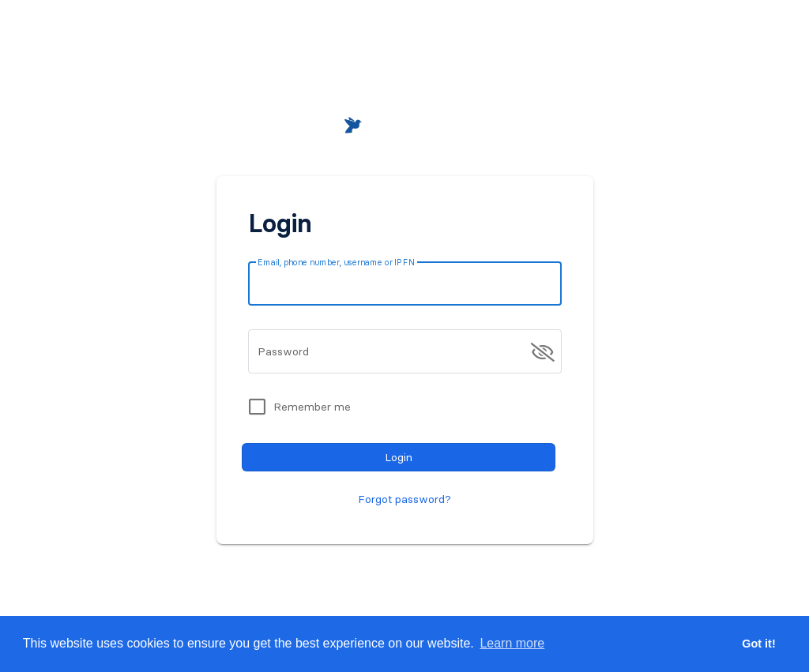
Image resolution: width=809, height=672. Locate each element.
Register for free (468, 576)
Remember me (312, 407)
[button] (671, 41)
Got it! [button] (758, 644)
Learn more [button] (512, 643)
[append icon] (543, 352)
